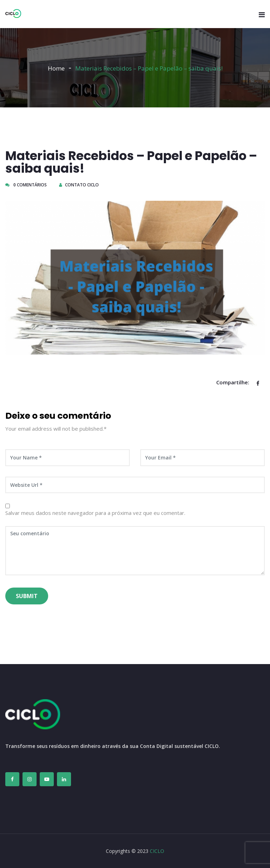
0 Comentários (26, 185)
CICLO (157, 851)
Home (56, 68)
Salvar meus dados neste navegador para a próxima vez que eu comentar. (95, 513)
